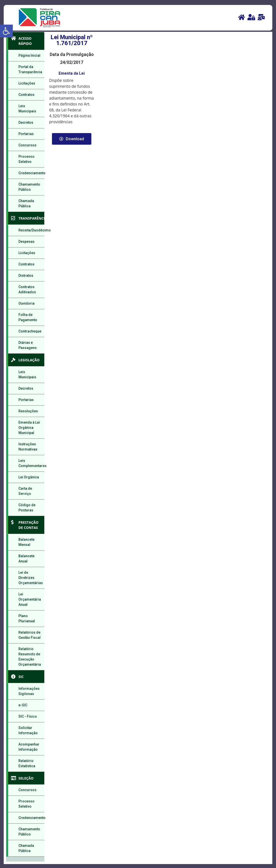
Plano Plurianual (27, 618)
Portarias (26, 134)
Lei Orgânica (29, 477)
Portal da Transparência (30, 69)
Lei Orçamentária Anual (30, 599)
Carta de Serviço (25, 491)
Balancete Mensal (26, 542)
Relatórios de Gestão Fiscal (30, 635)
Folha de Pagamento (28, 317)
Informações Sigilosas (29, 691)
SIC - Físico (28, 716)
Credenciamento (31, 173)
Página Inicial (29, 55)
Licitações (27, 83)
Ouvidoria (26, 303)
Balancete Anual (26, 559)
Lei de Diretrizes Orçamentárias (31, 578)
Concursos (27, 145)
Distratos (26, 276)
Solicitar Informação (28, 730)
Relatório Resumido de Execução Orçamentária (30, 657)
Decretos (26, 122)
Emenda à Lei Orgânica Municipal (29, 428)
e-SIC (23, 705)
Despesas (26, 242)
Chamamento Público (29, 187)
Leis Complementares (31, 463)
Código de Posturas (27, 508)
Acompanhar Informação (29, 747)
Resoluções (28, 411)
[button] (6, 31)
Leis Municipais (27, 109)
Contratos (26, 95)
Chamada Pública (26, 203)
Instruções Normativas (28, 447)
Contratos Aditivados (27, 289)
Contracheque (30, 331)
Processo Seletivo (26, 159)
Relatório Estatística (27, 763)
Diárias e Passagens (28, 345)
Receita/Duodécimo (31, 230)
